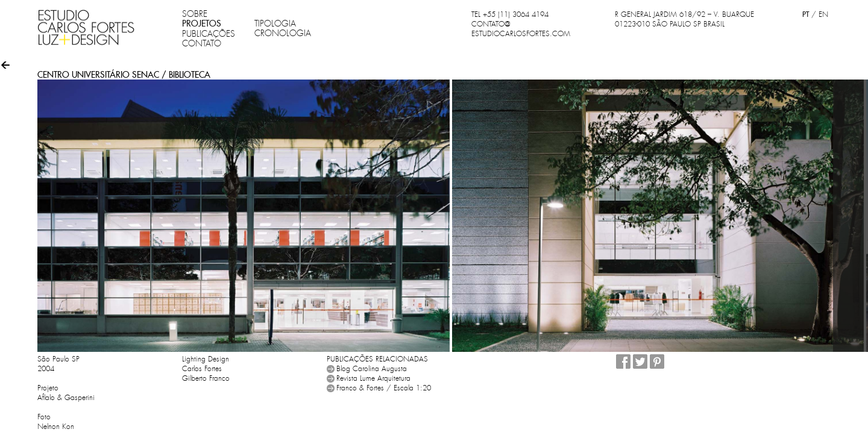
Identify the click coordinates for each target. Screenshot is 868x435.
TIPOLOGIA (275, 23)
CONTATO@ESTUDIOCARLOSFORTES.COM (521, 29)
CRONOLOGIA (283, 33)
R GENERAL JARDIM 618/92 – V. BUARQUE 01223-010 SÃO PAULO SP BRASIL (684, 19)
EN (823, 14)
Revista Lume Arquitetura (373, 378)
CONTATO (202, 43)
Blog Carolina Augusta (372, 369)
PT (806, 14)
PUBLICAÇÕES (209, 34)
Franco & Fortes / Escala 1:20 (384, 388)
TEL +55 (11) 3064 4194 (510, 14)
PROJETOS (202, 23)
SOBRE (195, 14)
